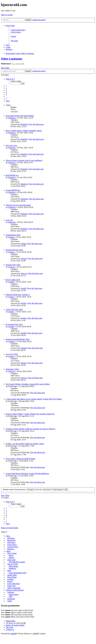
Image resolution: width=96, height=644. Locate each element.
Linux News (12, 545)
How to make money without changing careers (24, 131)
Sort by (44, 489)
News (8, 536)
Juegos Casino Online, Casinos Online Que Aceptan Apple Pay (30, 414)
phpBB (13, 634)
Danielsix (12, 118)
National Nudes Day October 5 (18, 295)
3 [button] (6, 90)
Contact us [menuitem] (10, 630)
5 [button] (6, 94)
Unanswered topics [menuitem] (18, 30)
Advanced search (39, 20)
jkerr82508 (20, 64)
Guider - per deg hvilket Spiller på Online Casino (25, 444)
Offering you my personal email (18, 205)
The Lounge (12, 553)
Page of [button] (10, 79)
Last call (9, 220)
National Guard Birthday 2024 (18, 339)
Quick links (10, 26)
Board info (11, 540)
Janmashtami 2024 (13, 235)
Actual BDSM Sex (13, 190)
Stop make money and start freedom (20, 116)
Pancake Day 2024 (13, 265)
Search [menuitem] (13, 36)
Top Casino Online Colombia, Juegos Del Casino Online (28, 384)
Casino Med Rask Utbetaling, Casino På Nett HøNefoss (27, 474)
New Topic (5, 68)
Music (11, 555)
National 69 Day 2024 (14, 250)
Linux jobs (11, 586)
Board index (11, 621)
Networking (13, 566)
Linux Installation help (18, 573)
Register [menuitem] (9, 49)
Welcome (11, 538)
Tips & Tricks (13, 564)
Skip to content (7, 15)
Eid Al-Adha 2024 (13, 280)
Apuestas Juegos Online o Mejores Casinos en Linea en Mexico (30, 429)
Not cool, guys (11, 145)
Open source (14, 594)
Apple (9, 601)
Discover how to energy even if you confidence (24, 160)
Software (11, 592)
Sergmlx (11, 341)
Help (9, 571)
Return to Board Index (10, 528)
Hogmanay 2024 (12, 369)
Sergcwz (12, 267)
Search (28, 20)
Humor (11, 558)
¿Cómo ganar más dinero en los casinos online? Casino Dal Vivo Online (34, 399)
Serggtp (11, 237)
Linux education (14, 584)
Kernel (10, 581)
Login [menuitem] (8, 47)
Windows (12, 568)
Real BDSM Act (12, 175)
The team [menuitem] (14, 41)
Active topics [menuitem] (16, 32)
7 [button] (6, 99)
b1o (13, 64)
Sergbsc (11, 297)
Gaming (10, 579)
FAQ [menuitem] (8, 45)
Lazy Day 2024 (12, 354)
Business (11, 549)
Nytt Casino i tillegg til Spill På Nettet (21, 459)
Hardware (11, 599)
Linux (8, 551)
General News (13, 547)
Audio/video (12, 575)
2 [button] (6, 88)
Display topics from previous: (19, 489)
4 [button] (6, 92)
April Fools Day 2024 (14, 309)
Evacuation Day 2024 (14, 324)
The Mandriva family (17, 562)
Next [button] (8, 101)
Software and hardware (15, 590)
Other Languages (12, 59)
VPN (11, 597)
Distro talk (11, 560)
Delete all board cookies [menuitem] (15, 625)
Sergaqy (11, 252)
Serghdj (11, 282)
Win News (11, 542)
